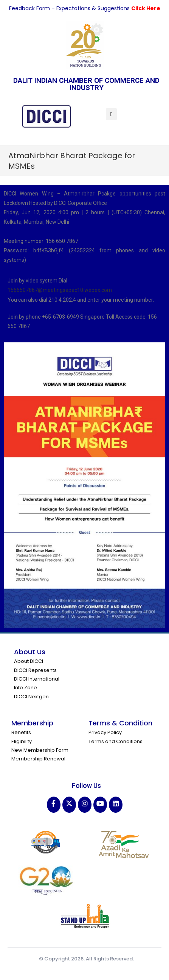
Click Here (146, 8)
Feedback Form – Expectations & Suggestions (70, 8)
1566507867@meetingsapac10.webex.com (60, 290)
